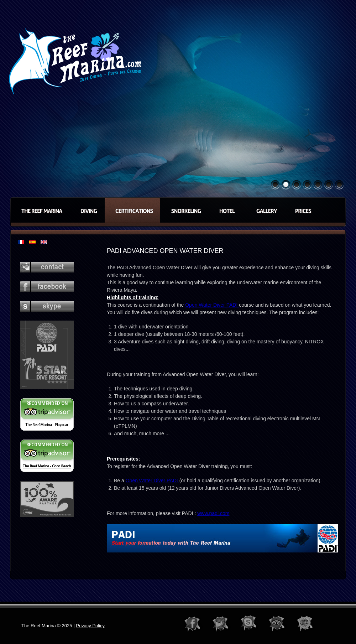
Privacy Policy (90, 626)
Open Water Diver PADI (212, 305)
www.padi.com (213, 513)
